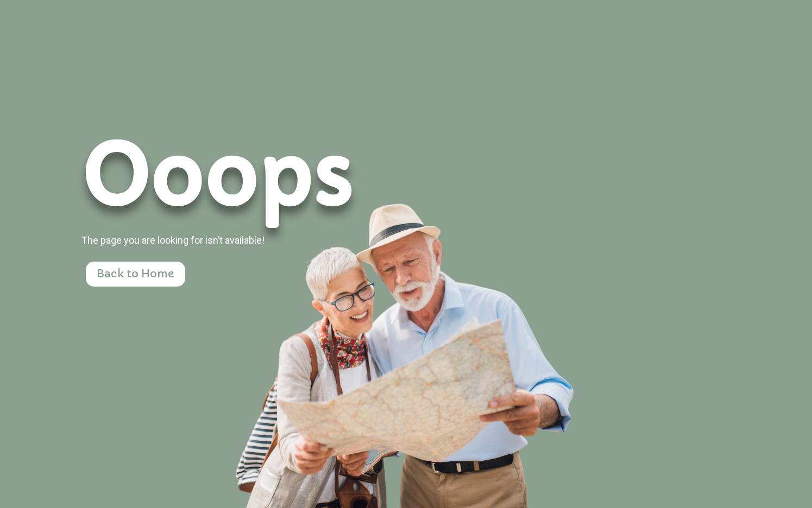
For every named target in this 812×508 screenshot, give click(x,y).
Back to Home (136, 274)
